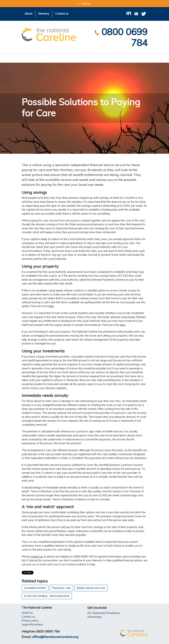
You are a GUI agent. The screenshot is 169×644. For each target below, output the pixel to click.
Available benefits (35, 588)
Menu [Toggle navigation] (84, 3)
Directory (44, 14)
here (51, 306)
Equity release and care (91, 588)
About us (27, 613)
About (28, 14)
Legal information (32, 625)
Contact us (62, 14)
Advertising (94, 617)
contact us (37, 557)
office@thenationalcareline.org (55, 637)
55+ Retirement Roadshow (104, 613)
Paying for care (61, 588)
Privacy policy (30, 621)
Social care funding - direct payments (47, 596)
